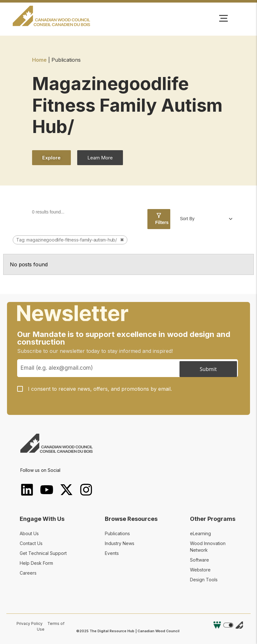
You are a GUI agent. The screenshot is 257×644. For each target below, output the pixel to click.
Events (112, 553)
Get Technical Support (43, 553)
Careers (28, 573)
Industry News (120, 543)
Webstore (200, 570)
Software (200, 560)
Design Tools (204, 580)
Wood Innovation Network (208, 547)
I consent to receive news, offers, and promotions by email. (100, 389)
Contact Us (31, 543)
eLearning (200, 533)
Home (39, 60)
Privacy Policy (30, 623)
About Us (29, 533)
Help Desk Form (36, 563)
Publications (117, 533)
